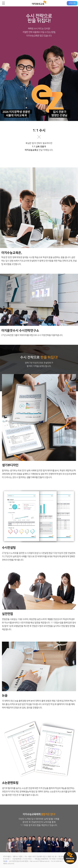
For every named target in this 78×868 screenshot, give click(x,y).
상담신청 (72, 3)
